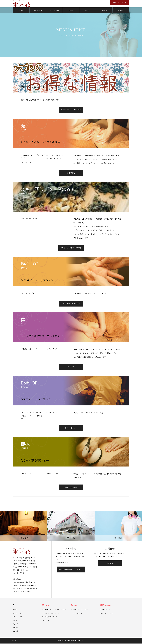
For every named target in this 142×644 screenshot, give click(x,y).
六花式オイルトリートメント (31, 349)
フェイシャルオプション (29, 294)
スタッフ (88, 11)
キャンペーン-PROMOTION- (71, 110)
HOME (21, 11)
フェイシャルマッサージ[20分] (31, 413)
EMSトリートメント (52, 474)
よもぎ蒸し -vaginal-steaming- (71, 248)
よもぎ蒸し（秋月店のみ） (30, 219)
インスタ (121, 11)
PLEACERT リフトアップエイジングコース (33, 157)
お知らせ (104, 11)
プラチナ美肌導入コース (53, 159)
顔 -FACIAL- (71, 173)
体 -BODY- (71, 367)
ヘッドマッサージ (51, 349)
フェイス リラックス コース (54, 156)
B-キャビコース (27, 474)
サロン (71, 11)
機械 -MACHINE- (71, 488)
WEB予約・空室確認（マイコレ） (71, 570)
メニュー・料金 (54, 11)
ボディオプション (71, 428)
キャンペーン (38, 11)
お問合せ (110, 564)
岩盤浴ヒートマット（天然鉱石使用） (32, 418)
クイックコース (27, 163)
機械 (105, 606)
